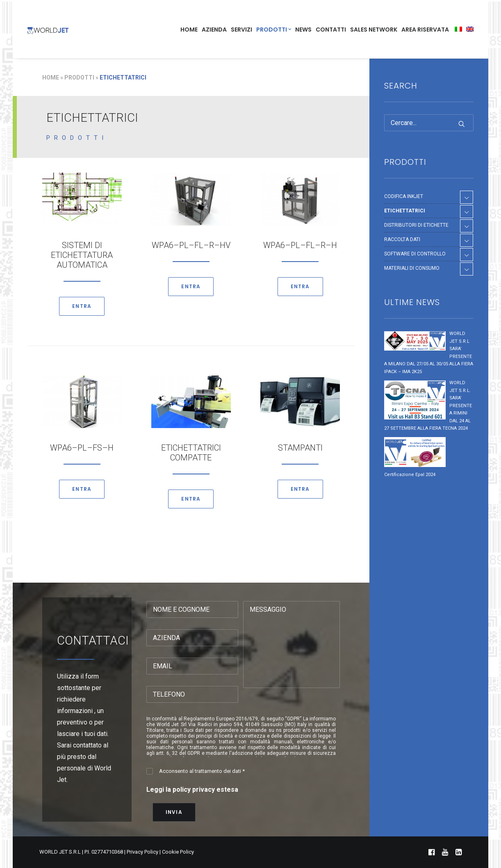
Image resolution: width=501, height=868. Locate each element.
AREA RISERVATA (425, 30)
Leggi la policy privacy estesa (192, 789)
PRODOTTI (274, 30)
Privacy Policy (142, 852)
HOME (189, 30)
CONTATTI (331, 30)
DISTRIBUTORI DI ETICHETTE (416, 225)
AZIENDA (214, 30)
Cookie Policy (178, 852)
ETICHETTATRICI (405, 211)
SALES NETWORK (374, 30)
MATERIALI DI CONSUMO (412, 268)
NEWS (303, 30)
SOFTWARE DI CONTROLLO (415, 254)
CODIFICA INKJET (404, 196)
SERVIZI (241, 30)
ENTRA (82, 306)
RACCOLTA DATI (402, 239)
